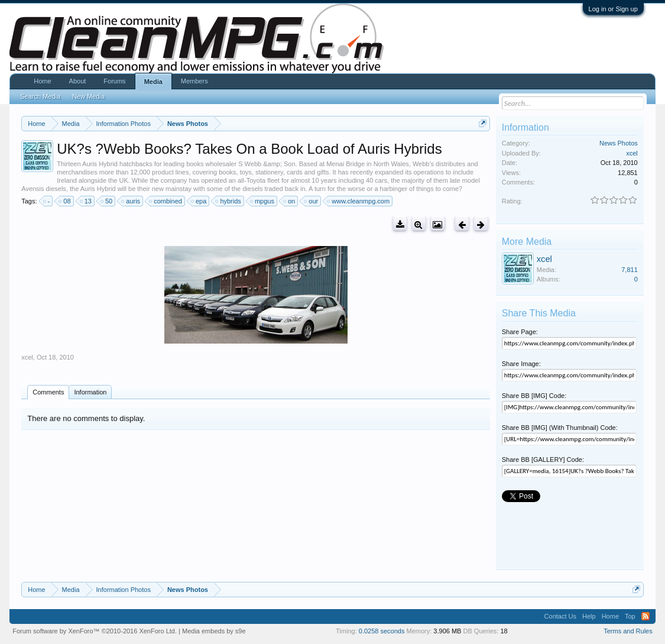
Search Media (40, 96)
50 (107, 201)
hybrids (228, 201)
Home (42, 81)
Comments (48, 392)
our (312, 201)
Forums (114, 81)
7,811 (630, 270)
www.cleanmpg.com (359, 201)
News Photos (619, 143)
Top (630, 616)
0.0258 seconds (382, 631)
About (78, 81)
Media (153, 82)
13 (86, 201)
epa (199, 201)
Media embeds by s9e (214, 631)
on (290, 201)
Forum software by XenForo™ (95, 631)
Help (589, 616)
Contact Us (560, 616)
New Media (88, 96)
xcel (27, 357)
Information (90, 392)
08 (65, 201)
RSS (645, 616)
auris (131, 201)
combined (166, 201)
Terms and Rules (628, 631)
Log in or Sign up (613, 9)
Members (194, 81)
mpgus (263, 201)
